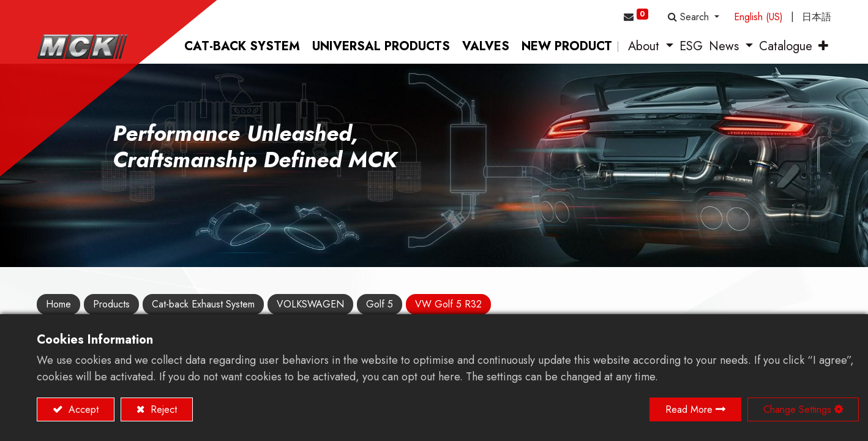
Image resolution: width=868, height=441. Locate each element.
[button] (694, 17)
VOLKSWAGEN (310, 304)
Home (58, 304)
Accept (82, 409)
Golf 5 (380, 304)
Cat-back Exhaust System (203, 304)
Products (111, 304)
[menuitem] (242, 47)
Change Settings (797, 409)
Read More (689, 409)
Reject (162, 409)
